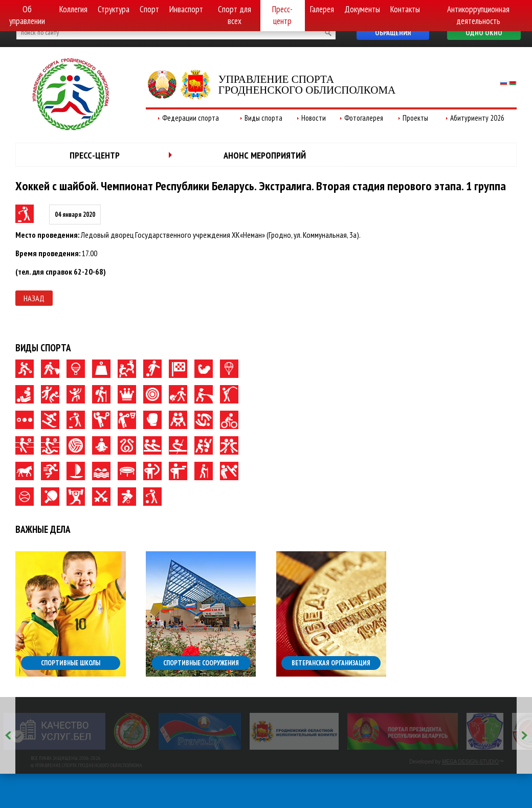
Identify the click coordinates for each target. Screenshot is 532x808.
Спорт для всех (235, 15)
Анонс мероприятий (265, 155)
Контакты (405, 9)
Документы (362, 9)
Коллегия (73, 9)
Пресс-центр (282, 15)
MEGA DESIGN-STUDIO (470, 762)
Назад (34, 298)
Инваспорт (186, 9)
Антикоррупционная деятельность (478, 15)
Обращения (393, 33)
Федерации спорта (191, 118)
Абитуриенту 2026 (477, 118)
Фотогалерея (364, 118)
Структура (114, 9)
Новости (314, 118)
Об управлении (27, 15)
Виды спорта (263, 118)
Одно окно (484, 33)
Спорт (149, 9)
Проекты (415, 118)
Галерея (322, 9)
